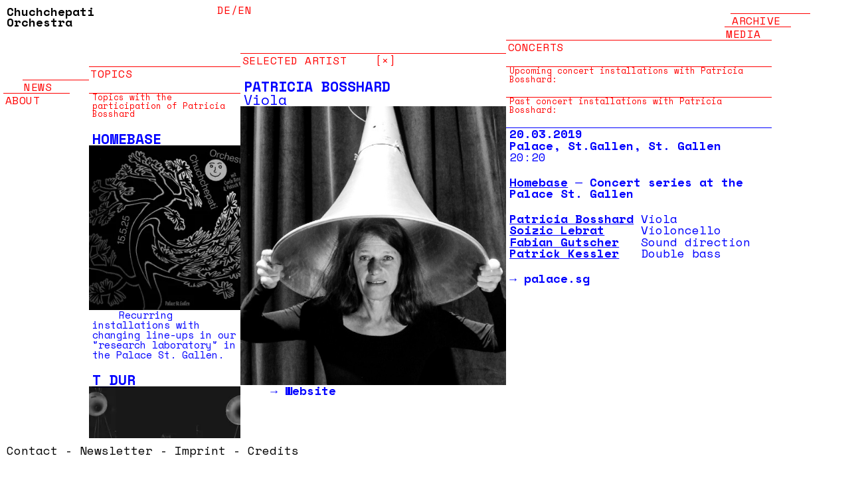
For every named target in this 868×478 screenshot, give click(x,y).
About (23, 93)
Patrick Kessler (564, 253)
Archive (756, 14)
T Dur (114, 380)
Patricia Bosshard (571, 218)
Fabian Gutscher (564, 242)
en (245, 10)
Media (743, 27)
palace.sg (557, 278)
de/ (228, 10)
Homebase (127, 139)
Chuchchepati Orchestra (50, 17)
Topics (111, 67)
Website (310, 390)
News (38, 80)
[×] (386, 53)
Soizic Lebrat (557, 230)
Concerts (536, 40)
